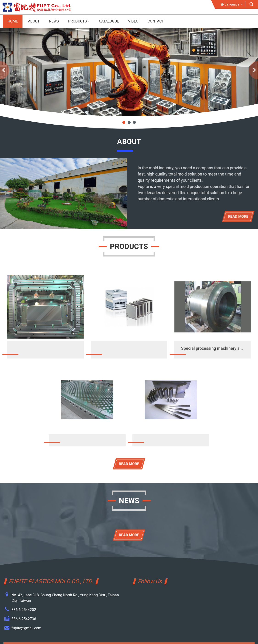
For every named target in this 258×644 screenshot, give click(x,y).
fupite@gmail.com (26, 628)
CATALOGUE (109, 21)
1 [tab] (124, 122)
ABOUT (34, 21)
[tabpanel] (129, 69)
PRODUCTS (79, 21)
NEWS (54, 21)
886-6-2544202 (24, 610)
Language (230, 4)
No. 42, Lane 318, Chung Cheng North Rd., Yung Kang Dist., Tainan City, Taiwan (65, 598)
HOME (13, 21)
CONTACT (156, 21)
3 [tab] (134, 122)
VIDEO (133, 21)
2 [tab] (129, 122)
